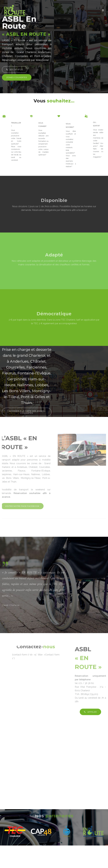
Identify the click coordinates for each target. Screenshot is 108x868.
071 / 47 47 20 (15, 69)
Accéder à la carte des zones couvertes (27, 412)
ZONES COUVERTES (17, 77)
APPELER (90, 712)
